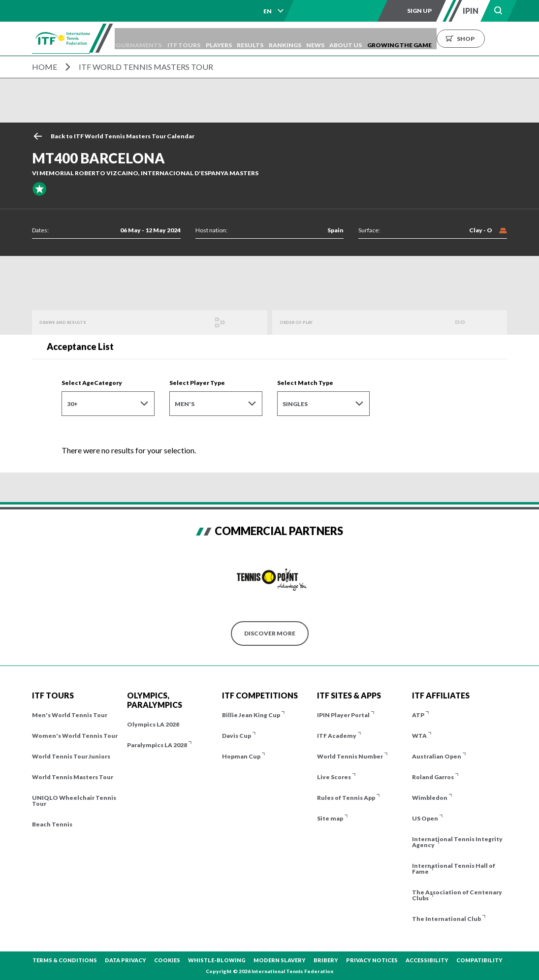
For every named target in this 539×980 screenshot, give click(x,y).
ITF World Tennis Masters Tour (146, 67)
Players (241, 39)
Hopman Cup (241, 756)
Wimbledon (430, 798)
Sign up (419, 11)
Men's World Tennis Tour (70, 715)
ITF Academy (337, 736)
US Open (425, 818)
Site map (330, 818)
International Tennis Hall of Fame (454, 869)
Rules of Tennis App (346, 798)
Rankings (317, 39)
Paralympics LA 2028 (157, 745)
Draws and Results (72, 322)
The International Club (446, 919)
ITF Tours (202, 39)
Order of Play (303, 322)
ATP (418, 715)
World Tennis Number (350, 756)
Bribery (326, 960)
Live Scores (334, 777)
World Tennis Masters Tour (73, 777)
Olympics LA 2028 (153, 724)
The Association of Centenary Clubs (457, 895)
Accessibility (427, 960)
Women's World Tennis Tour (75, 736)
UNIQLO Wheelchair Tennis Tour (74, 801)
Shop (512, 39)
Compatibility (479, 960)
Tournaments (151, 39)
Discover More (270, 633)
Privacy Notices (372, 960)
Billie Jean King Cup (251, 715)
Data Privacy (126, 960)
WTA (419, 736)
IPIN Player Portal (343, 715)
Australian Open (437, 756)
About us (387, 39)
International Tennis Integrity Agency (457, 842)
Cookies (167, 960)
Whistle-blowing (217, 960)
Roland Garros (433, 777)
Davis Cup (237, 736)
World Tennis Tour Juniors (71, 756)
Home (45, 67)
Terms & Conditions (65, 960)
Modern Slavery (280, 960)
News (352, 39)
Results (278, 39)
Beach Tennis (52, 824)
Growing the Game (446, 39)
